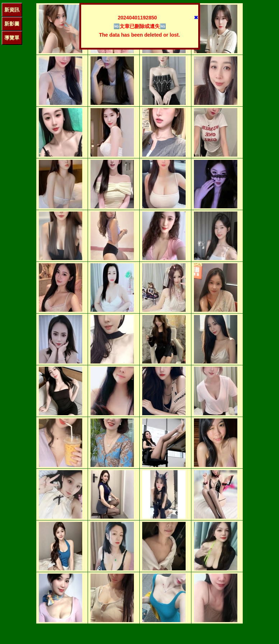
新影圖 (12, 24)
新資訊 (12, 10)
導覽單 (12, 38)
